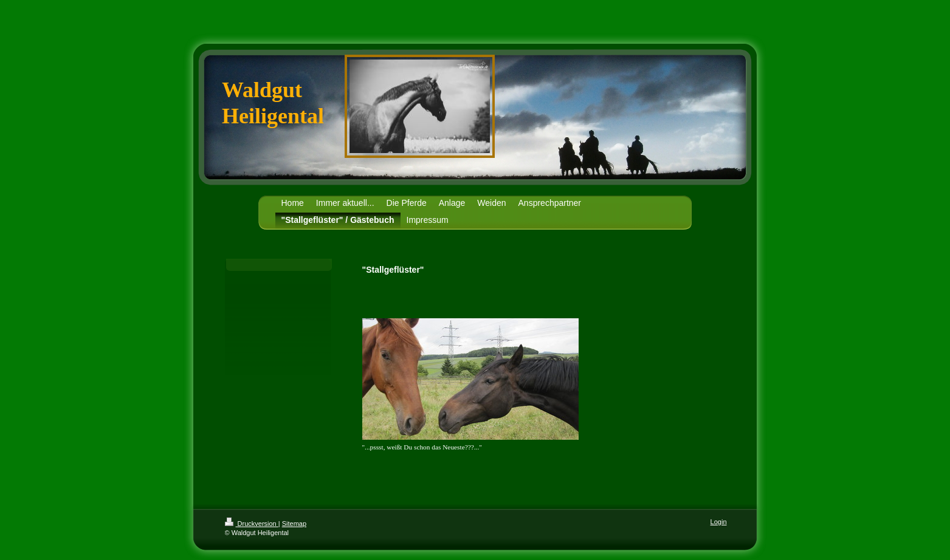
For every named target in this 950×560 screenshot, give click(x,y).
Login (719, 522)
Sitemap (294, 524)
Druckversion (252, 524)
